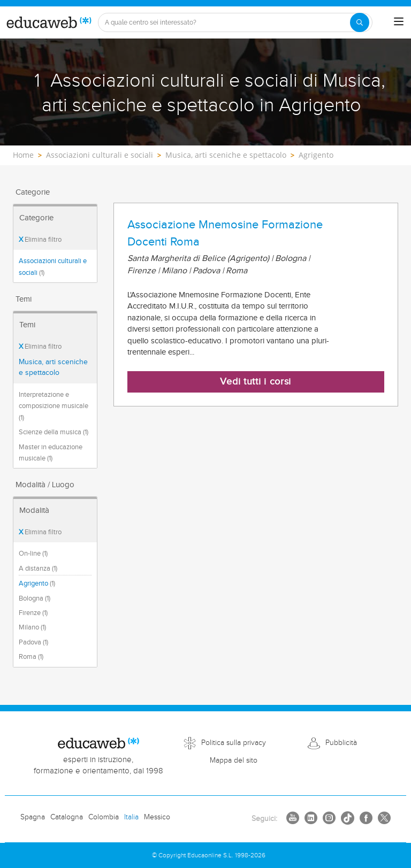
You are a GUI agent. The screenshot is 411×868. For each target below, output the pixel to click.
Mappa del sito (234, 761)
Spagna (33, 817)
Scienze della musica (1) (54, 432)
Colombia (104, 817)
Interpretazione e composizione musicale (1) (54, 406)
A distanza (38, 569)
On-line (33, 554)
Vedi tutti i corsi (256, 382)
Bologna (35, 598)
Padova (33, 642)
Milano (32, 627)
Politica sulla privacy (234, 743)
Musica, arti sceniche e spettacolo (53, 367)
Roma (31, 657)
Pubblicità (341, 743)
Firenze (33, 613)
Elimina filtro (40, 240)
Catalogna (67, 817)
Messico (157, 817)
